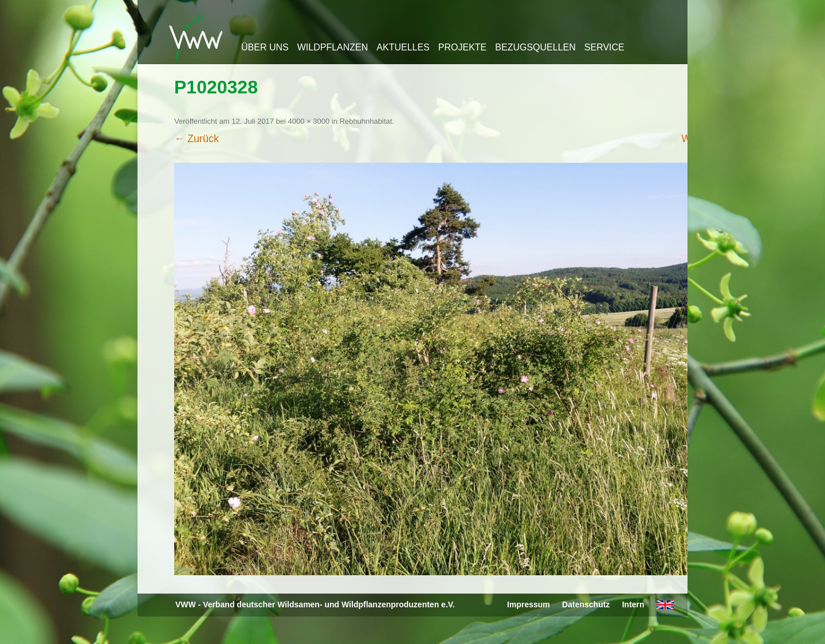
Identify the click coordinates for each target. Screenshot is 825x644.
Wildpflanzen (333, 47)
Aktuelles (403, 47)
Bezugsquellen (535, 47)
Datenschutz (586, 604)
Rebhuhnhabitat (366, 121)
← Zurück (197, 139)
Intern (633, 604)
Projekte (462, 47)
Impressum (529, 604)
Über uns (265, 47)
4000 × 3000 (309, 121)
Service (604, 47)
